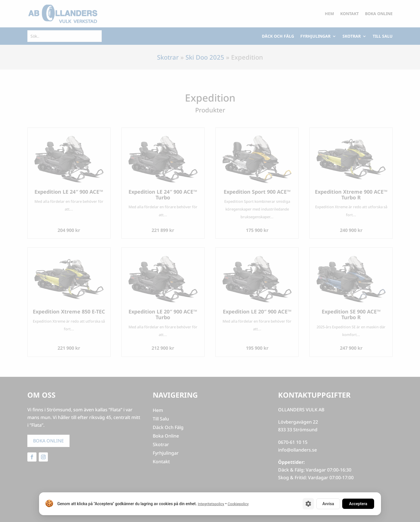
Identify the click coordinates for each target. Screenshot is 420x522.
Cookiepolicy (238, 504)
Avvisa (328, 504)
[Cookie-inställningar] (308, 504)
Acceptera (358, 504)
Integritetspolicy (211, 504)
